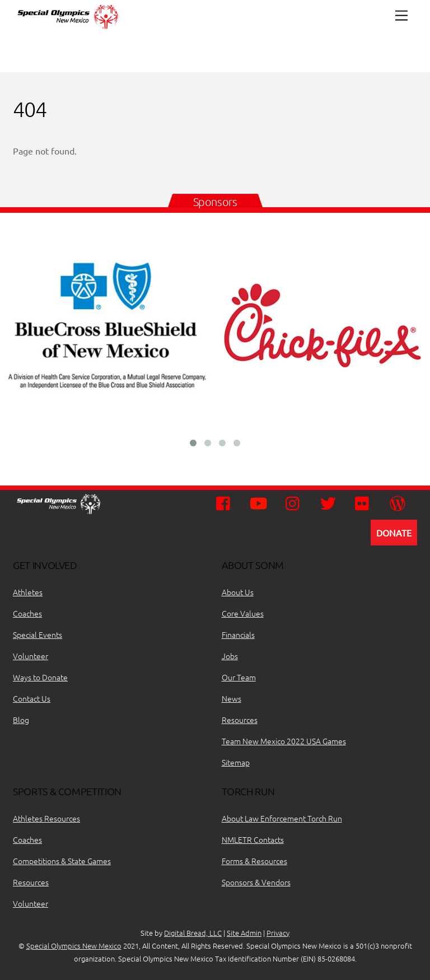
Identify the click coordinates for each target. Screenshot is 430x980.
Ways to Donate (40, 677)
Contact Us (32, 698)
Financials (238, 634)
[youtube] (261, 502)
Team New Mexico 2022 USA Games (284, 741)
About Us (238, 592)
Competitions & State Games (62, 861)
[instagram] (295, 502)
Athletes (28, 592)
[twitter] (330, 502)
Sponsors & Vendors (256, 882)
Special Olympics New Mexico (74, 946)
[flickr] (365, 502)
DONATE (394, 533)
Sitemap (236, 762)
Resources (240, 720)
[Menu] (401, 15)
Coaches (27, 613)
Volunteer (31, 656)
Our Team (239, 677)
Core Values (243, 613)
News (232, 698)
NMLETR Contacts (253, 839)
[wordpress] (399, 502)
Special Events (38, 634)
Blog (21, 720)
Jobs (230, 656)
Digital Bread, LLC (193, 933)
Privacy (278, 933)
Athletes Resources (46, 818)
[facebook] (226, 502)
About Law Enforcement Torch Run (282, 818)
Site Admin (244, 933)
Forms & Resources (254, 861)
